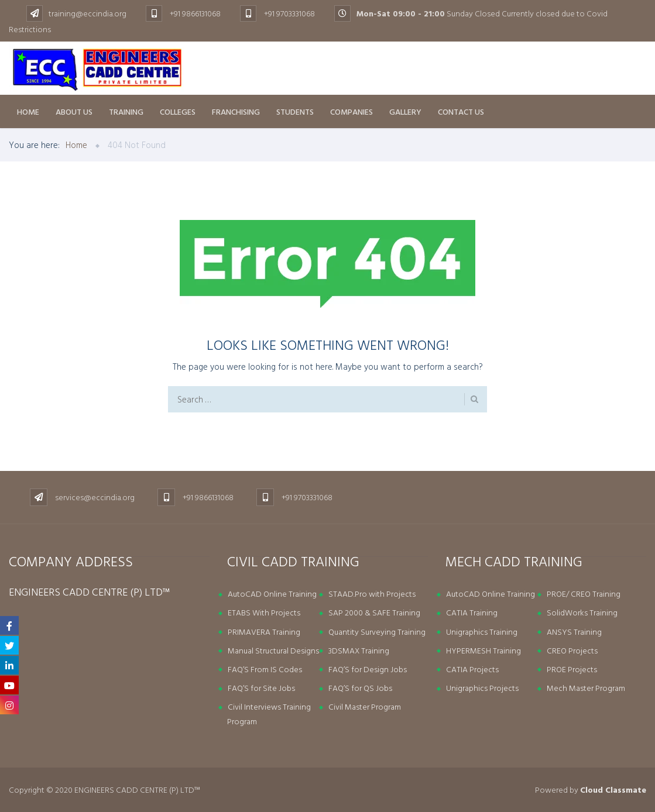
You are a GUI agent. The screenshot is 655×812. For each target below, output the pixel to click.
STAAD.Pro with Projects (372, 593)
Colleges (178, 111)
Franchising (236, 111)
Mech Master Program (586, 688)
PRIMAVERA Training (264, 632)
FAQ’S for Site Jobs (261, 688)
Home (28, 111)
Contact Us (461, 111)
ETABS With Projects (264, 612)
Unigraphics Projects (482, 688)
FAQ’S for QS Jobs (360, 688)
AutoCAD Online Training (272, 593)
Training (126, 111)
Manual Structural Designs (273, 650)
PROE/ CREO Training (584, 593)
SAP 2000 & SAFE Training (374, 612)
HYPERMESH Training (483, 650)
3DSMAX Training (359, 650)
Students (295, 111)
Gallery (405, 111)
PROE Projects (572, 669)
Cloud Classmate (613, 789)
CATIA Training (472, 612)
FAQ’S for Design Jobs (368, 669)
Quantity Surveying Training (377, 632)
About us (74, 111)
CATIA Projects (472, 669)
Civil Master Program (365, 706)
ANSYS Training (574, 632)
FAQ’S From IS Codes (265, 669)
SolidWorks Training (582, 612)
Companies (351, 111)
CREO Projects (572, 650)
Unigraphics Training (482, 632)
